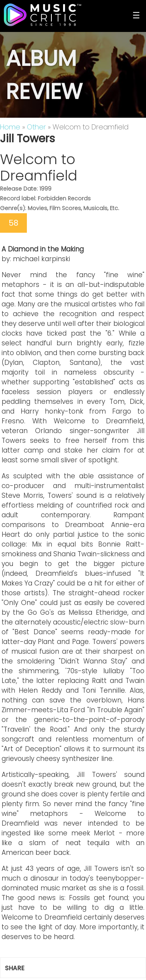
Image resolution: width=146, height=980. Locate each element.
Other (36, 127)
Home (10, 127)
